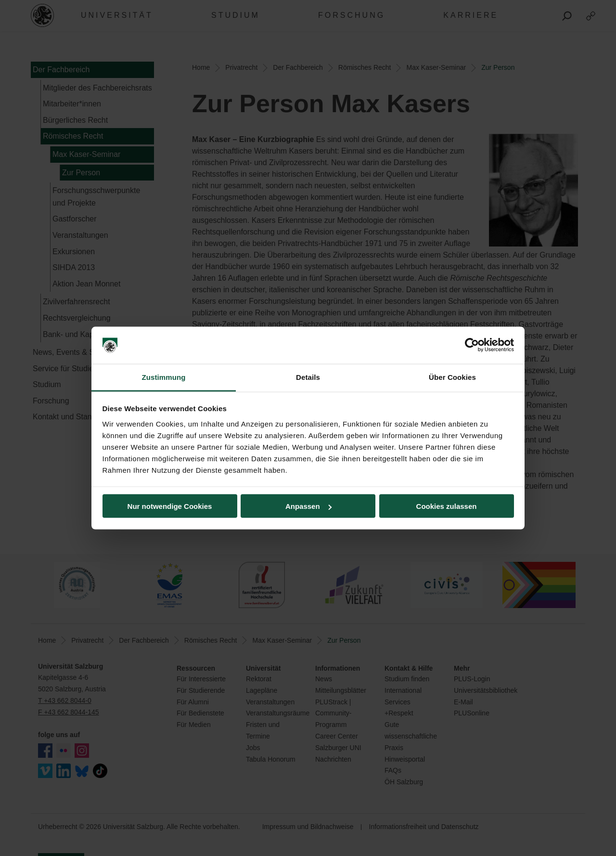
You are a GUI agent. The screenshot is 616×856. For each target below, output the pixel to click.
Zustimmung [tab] (164, 377)
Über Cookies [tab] (452, 377)
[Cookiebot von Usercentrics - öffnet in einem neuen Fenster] (472, 345)
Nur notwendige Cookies (170, 506)
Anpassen (308, 506)
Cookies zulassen (447, 506)
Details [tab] (308, 377)
